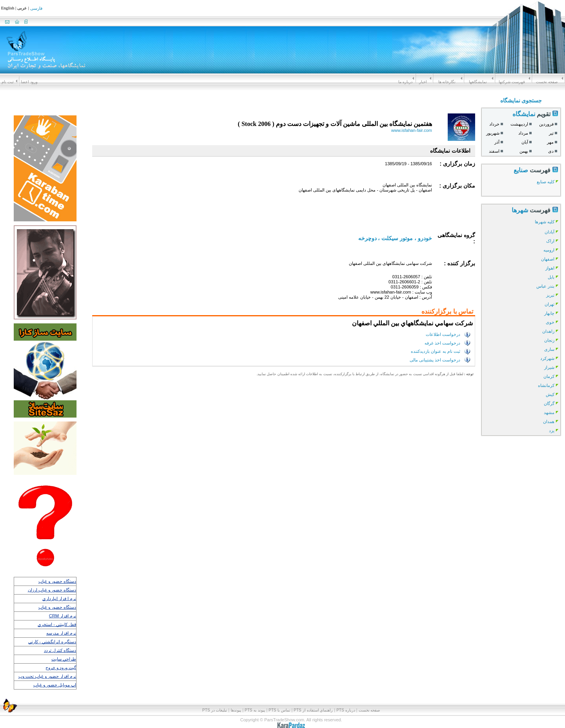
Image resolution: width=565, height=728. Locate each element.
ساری (549, 349)
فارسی (36, 9)
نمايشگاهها (478, 82)
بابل (551, 277)
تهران (550, 304)
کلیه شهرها (545, 222)
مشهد (549, 412)
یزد (552, 431)
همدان (549, 421)
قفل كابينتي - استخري (57, 624)
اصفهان (548, 259)
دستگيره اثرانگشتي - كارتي (52, 642)
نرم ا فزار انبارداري (59, 598)
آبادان (550, 232)
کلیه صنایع (546, 182)
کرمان (549, 376)
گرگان (549, 403)
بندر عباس (545, 286)
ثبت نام (8, 82)
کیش (550, 394)
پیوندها (236, 710)
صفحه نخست (547, 82)
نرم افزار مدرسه (61, 633)
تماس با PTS (280, 710)
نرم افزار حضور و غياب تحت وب (47, 676)
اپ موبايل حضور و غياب (55, 685)
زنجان (549, 340)
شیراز (549, 367)
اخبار (423, 82)
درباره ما (405, 82)
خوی (550, 322)
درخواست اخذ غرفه (442, 343)
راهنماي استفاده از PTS (313, 710)
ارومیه (549, 250)
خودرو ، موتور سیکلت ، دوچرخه (395, 238)
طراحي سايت (64, 659)
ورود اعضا (29, 82)
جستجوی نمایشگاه (521, 100)
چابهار (549, 313)
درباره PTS (345, 710)
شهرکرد (547, 358)
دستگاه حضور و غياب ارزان (52, 590)
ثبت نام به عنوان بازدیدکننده (436, 351)
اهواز (550, 268)
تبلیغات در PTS (215, 710)
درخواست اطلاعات (443, 334)
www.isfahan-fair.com (412, 130)
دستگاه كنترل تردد (60, 650)
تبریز (550, 295)
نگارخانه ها (447, 82)
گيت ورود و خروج (61, 668)
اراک (550, 241)
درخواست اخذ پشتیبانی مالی (435, 359)
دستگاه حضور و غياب (57, 581)
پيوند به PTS (255, 710)
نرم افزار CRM (63, 616)
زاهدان (548, 331)
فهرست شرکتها (512, 82)
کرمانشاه (546, 385)
